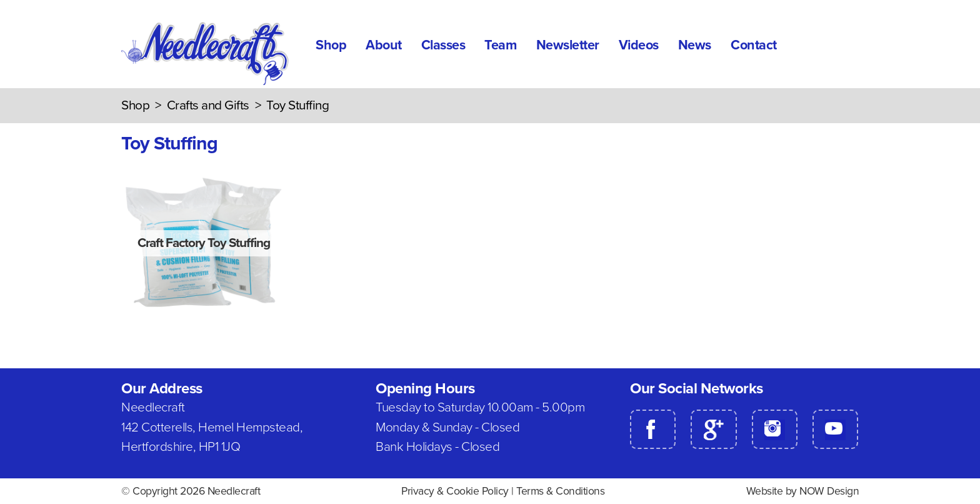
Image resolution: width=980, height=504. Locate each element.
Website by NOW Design (803, 491)
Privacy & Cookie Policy (455, 491)
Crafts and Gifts (208, 105)
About (384, 45)
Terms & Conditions (560, 491)
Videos (639, 45)
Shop (331, 45)
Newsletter (568, 45)
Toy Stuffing (297, 105)
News (695, 45)
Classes (443, 45)
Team (500, 45)
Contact (754, 45)
